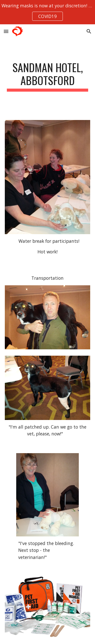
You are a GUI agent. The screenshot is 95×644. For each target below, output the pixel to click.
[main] (48, 76)
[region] (48, 12)
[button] (6, 31)
